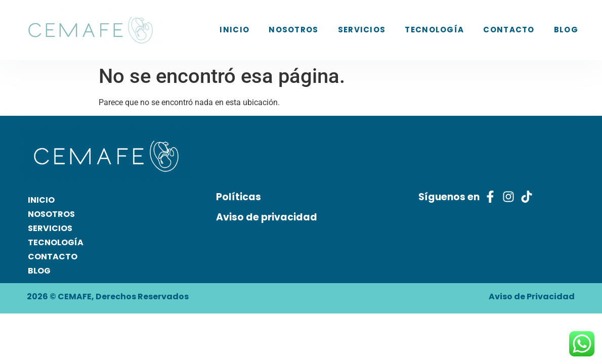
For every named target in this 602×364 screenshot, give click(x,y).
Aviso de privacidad (267, 217)
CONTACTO (509, 30)
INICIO (234, 30)
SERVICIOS (362, 30)
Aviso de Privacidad (532, 297)
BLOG (566, 30)
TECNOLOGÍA (434, 30)
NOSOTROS (293, 30)
